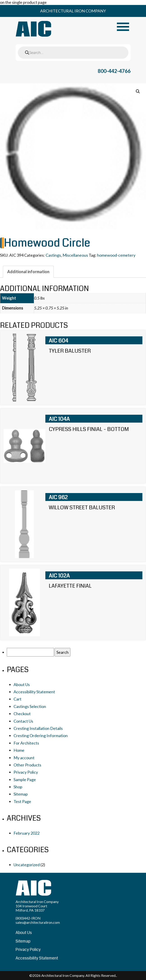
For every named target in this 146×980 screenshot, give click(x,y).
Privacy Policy (26, 772)
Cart (17, 699)
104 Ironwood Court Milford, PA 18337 (31, 908)
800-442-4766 (114, 71)
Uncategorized (27, 865)
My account (24, 758)
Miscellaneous (75, 255)
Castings (53, 255)
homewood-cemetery (116, 255)
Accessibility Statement (34, 692)
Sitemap (21, 794)
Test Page (22, 801)
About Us (22, 684)
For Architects (26, 743)
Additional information (28, 272)
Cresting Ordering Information (41, 736)
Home (19, 750)
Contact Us (23, 721)
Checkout (22, 714)
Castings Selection (30, 706)
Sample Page (25, 780)
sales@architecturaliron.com (38, 922)
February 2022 (27, 833)
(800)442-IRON (28, 918)
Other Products (27, 765)
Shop (18, 787)
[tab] (28, 272)
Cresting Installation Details (38, 728)
